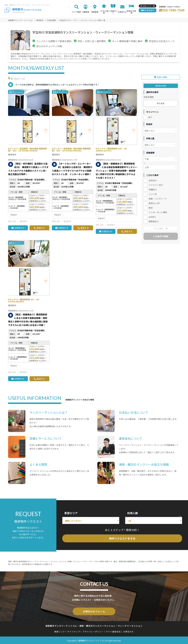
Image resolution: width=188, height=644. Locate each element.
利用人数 (132, 513)
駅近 (151, 207)
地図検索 (95, 12)
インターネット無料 (158, 211)
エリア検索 (77, 12)
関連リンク (60, 631)
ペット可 (153, 193)
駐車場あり (154, 220)
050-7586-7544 (173, 10)
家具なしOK (154, 202)
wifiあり (152, 216)
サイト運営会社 (113, 631)
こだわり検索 (104, 12)
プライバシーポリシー (93, 631)
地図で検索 (162, 76)
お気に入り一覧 (149, 6)
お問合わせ (122, 12)
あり (150, 116)
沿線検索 (86, 12)
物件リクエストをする (122, 538)
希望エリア (71, 513)
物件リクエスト (148, 10)
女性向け (153, 180)
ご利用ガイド (113, 12)
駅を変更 (161, 102)
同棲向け (153, 189)
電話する (41, 228)
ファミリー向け (156, 184)
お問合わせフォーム (94, 611)
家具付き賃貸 (131, 12)
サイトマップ (74, 631)
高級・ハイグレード (158, 198)
